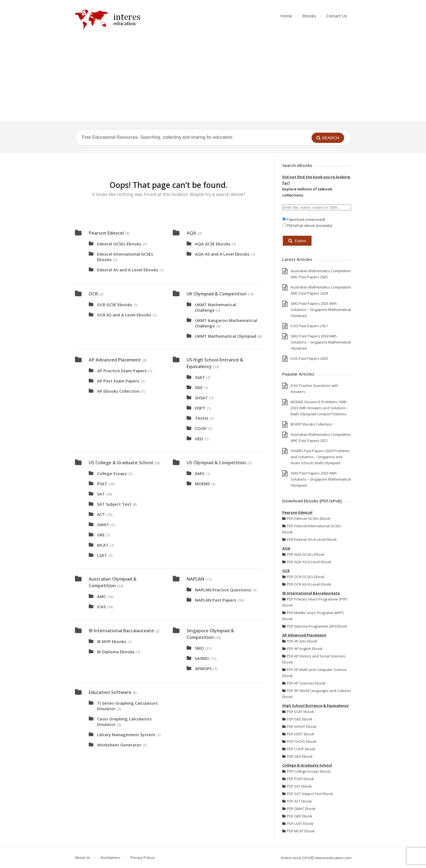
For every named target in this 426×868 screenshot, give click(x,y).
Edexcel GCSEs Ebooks (119, 244)
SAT (101, 494)
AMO (200, 473)
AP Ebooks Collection (118, 391)
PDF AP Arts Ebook (300, 641)
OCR (93, 294)
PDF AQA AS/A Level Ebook (307, 562)
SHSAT (201, 398)
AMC (101, 596)
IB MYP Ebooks (112, 641)
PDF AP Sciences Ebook (304, 683)
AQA (191, 233)
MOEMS (202, 484)
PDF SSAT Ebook (298, 712)
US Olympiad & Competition (216, 463)
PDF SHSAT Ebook (299, 727)
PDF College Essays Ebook (306, 771)
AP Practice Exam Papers (122, 371)
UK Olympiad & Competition (216, 294)
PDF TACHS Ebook (299, 741)
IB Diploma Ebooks (116, 652)
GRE (101, 535)
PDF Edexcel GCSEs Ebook (306, 518)
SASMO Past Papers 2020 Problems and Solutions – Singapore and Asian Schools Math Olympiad (320, 457)
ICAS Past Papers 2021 (309, 326)
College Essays (112, 473)
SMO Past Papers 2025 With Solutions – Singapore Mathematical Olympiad (321, 310)
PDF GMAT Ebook (299, 809)
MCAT (103, 545)
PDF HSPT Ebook (298, 734)
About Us (83, 857)
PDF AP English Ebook (302, 649)
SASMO (202, 658)
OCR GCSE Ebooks (115, 305)
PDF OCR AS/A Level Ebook (307, 584)
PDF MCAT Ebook (299, 831)
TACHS (202, 418)
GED (199, 439)
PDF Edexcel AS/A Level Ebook (310, 539)
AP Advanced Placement (115, 360)
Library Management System (126, 735)
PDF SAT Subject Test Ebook (308, 794)
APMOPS (203, 668)
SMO (199, 648)
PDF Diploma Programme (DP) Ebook (315, 626)
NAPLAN (195, 579)
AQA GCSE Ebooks (213, 244)
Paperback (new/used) (305, 219)
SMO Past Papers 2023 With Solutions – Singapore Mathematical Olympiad (321, 479)
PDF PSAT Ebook (298, 779)
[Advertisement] (213, 80)
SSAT (200, 377)
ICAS (101, 607)
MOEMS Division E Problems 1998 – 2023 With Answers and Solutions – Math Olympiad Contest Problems (320, 408)
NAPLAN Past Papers (216, 600)
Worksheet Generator (119, 745)
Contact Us (337, 16)
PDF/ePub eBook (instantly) (309, 225)
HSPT (200, 408)
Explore (297, 241)
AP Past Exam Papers (118, 381)
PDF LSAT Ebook (298, 824)
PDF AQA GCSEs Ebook (303, 554)
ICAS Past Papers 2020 (309, 358)
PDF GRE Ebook (297, 816)
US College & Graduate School (121, 463)
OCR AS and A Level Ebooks (124, 315)
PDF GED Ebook (297, 756)
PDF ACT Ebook (297, 801)
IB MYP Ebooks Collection (311, 424)
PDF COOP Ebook (299, 749)
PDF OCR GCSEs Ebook (303, 577)
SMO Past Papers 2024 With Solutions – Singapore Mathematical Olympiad (321, 342)
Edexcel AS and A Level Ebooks (128, 270)
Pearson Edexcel (106, 233)
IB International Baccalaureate (121, 631)
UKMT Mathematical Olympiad (226, 336)
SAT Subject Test (114, 504)
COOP (201, 428)
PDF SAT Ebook (297, 786)
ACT (101, 514)
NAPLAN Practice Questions (223, 590)
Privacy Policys (143, 857)
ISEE (199, 387)
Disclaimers (110, 857)
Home (286, 16)
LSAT (102, 555)
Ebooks (309, 16)
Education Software (110, 692)
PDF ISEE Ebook (297, 719)
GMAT (103, 525)
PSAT (102, 484)
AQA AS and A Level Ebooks (222, 254)
